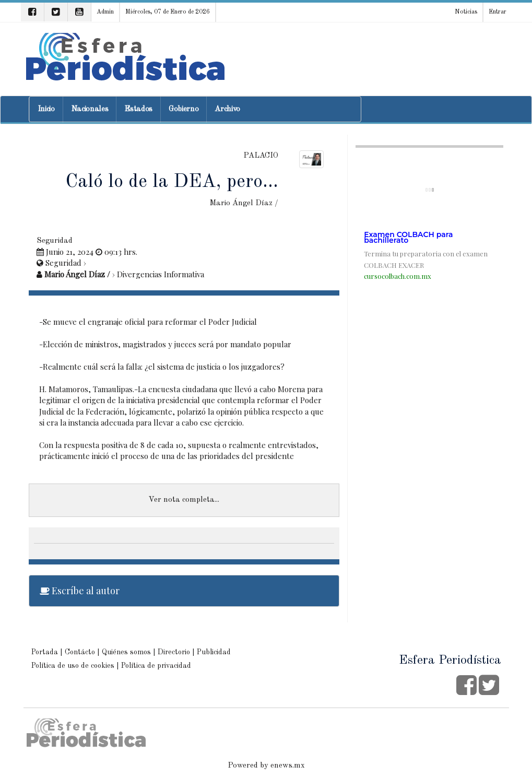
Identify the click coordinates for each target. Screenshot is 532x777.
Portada (45, 652)
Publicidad (214, 652)
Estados (138, 109)
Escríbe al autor (80, 591)
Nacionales (90, 109)
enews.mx (288, 766)
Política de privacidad (156, 666)
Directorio (174, 652)
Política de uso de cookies (73, 666)
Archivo (227, 109)
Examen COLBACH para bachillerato (408, 237)
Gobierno (184, 109)
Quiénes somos (126, 652)
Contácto (80, 652)
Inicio (46, 109)
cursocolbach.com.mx (398, 276)
